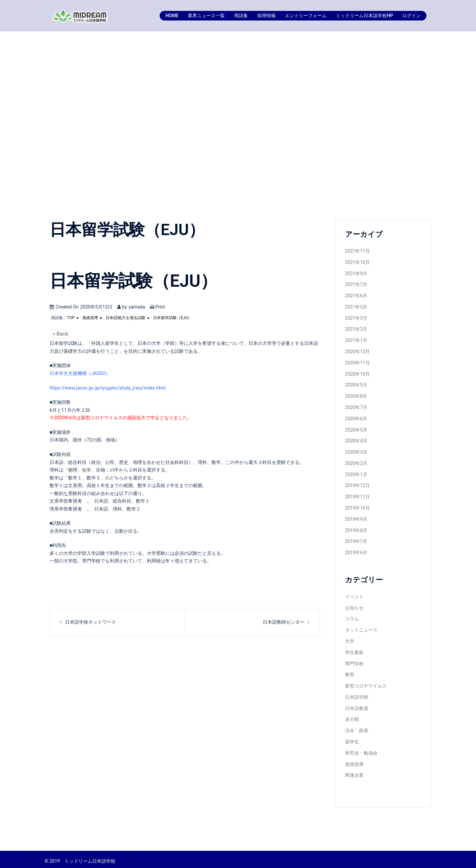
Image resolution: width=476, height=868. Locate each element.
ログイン (412, 16)
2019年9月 (356, 517)
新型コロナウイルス (366, 683)
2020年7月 (356, 406)
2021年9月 (356, 273)
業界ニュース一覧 (206, 16)
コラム (352, 616)
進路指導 (354, 760)
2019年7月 (356, 539)
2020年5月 (356, 428)
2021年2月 (356, 329)
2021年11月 (357, 251)
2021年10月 (357, 262)
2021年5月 (356, 307)
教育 (350, 672)
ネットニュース (361, 627)
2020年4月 (356, 439)
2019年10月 (357, 506)
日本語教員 (357, 705)
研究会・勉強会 (361, 749)
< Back (60, 334)
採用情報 (266, 16)
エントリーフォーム (306, 16)
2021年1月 (356, 340)
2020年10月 (357, 373)
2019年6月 (356, 550)
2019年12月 (357, 484)
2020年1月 (356, 473)
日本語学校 (357, 694)
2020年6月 (356, 417)
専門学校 (354, 661)
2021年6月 (356, 295)
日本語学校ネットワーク (91, 622)
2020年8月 (356, 395)
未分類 (352, 716)
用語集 (241, 16)
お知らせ (354, 605)
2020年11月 (357, 362)
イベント (354, 594)
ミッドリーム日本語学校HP (364, 16)
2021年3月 (356, 317)
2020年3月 (356, 450)
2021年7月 (356, 284)
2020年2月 (356, 462)
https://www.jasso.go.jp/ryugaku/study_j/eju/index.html (107, 388)
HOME (172, 16)
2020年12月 (357, 351)
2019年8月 (356, 528)
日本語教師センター (284, 622)
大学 (350, 639)
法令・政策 (357, 727)
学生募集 (354, 649)
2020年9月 (356, 384)
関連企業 (354, 771)
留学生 (352, 738)
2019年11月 (357, 495)
